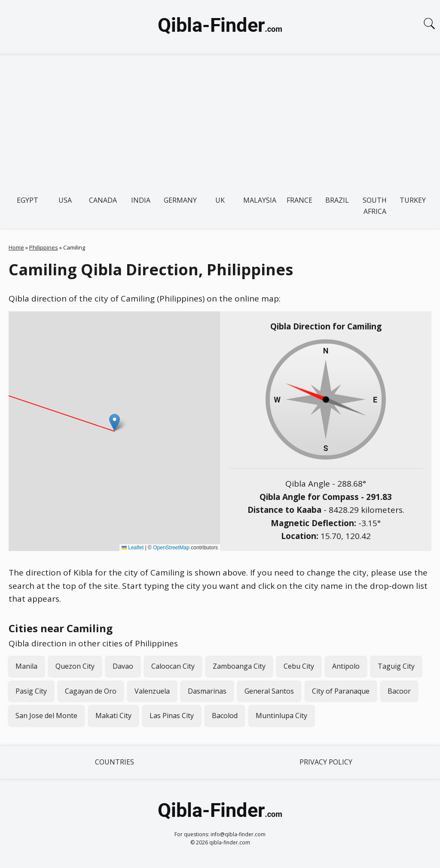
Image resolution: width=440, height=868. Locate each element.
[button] (115, 422)
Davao (123, 666)
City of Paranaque (341, 691)
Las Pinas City (172, 716)
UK (220, 200)
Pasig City (31, 691)
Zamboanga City (239, 666)
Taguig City (396, 666)
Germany (180, 200)
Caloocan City (173, 666)
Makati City (113, 716)
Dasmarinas (207, 691)
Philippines (44, 247)
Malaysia (260, 200)
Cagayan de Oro (91, 691)
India (141, 200)
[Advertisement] (220, 120)
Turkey (413, 200)
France (299, 200)
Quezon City (75, 666)
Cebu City (299, 666)
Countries (115, 762)
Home (16, 247)
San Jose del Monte (46, 716)
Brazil (337, 200)
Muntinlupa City (281, 716)
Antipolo (346, 666)
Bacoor (399, 691)
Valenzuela (152, 691)
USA (65, 200)
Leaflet (133, 548)
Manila (26, 666)
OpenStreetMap (171, 548)
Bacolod (225, 716)
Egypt (27, 200)
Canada (103, 200)
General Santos (269, 691)
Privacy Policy (326, 762)
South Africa (375, 206)
